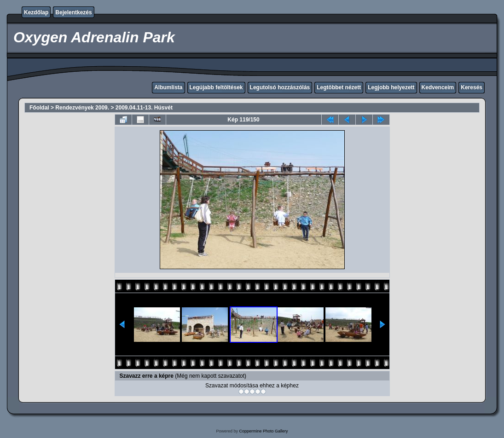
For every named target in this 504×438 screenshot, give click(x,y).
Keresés (472, 87)
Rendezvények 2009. (82, 108)
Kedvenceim (438, 87)
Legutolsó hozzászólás (280, 87)
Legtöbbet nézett (339, 87)
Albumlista (168, 87)
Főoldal (39, 108)
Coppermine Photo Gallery (263, 431)
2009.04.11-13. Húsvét (144, 108)
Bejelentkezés (73, 12)
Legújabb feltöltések (216, 87)
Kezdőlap (36, 12)
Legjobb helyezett (391, 87)
